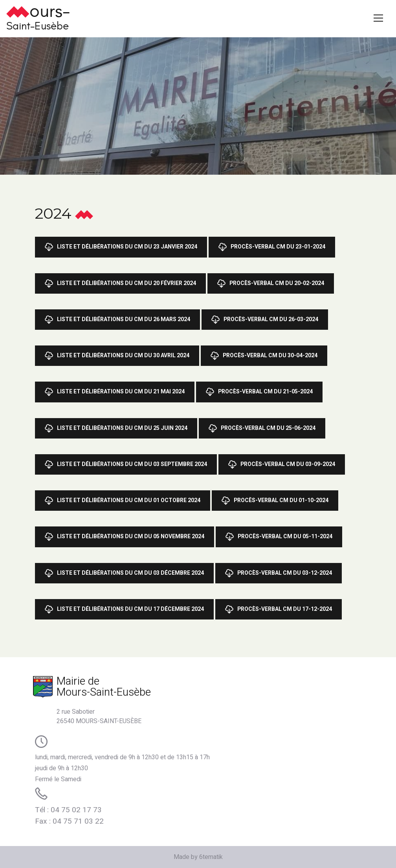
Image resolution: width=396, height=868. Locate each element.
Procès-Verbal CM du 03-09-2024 (282, 464)
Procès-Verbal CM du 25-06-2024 (262, 428)
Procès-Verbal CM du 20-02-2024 (271, 283)
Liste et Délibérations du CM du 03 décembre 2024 (124, 573)
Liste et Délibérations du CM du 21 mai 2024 (115, 392)
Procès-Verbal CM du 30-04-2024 (264, 356)
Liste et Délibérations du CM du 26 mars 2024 (117, 320)
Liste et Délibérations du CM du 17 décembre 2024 (124, 609)
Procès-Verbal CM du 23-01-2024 (272, 247)
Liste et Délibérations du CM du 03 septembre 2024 (126, 464)
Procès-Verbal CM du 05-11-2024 (279, 537)
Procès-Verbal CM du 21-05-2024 (259, 392)
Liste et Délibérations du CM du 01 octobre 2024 (123, 501)
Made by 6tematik (198, 857)
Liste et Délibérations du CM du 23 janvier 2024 (121, 247)
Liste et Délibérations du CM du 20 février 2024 (120, 283)
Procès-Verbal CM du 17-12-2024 (279, 609)
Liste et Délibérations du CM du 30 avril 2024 (117, 356)
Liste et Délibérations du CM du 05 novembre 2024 (125, 537)
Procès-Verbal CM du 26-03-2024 (265, 320)
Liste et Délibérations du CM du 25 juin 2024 (116, 428)
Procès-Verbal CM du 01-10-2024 (275, 501)
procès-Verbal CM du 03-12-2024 (279, 573)
